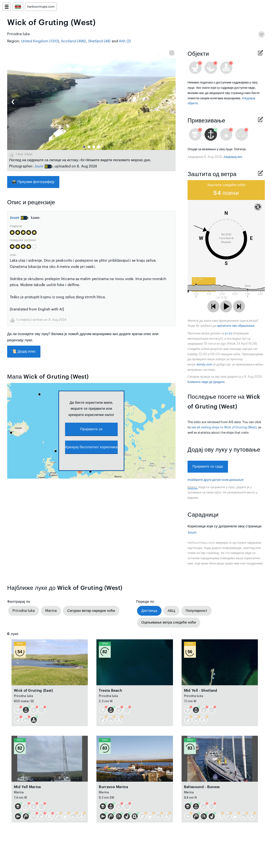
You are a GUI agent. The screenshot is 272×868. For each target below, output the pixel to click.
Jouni (39, 166)
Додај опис (24, 351)
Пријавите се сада (208, 467)
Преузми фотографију (33, 182)
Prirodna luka (24, 611)
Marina (51, 611)
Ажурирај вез (233, 157)
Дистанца (149, 611)
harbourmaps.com (41, 7)
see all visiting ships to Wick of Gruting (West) (224, 427)
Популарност (197, 611)
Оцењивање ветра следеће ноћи (169, 622)
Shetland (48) (99, 41)
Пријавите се (91, 429)
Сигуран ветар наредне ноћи (91, 611)
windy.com (205, 365)
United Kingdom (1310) (40, 41)
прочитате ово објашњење (236, 326)
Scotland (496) (73, 41)
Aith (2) (125, 41)
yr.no (229, 333)
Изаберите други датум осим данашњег (216, 480)
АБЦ (171, 611)
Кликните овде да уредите (206, 382)
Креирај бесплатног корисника (91, 447)
